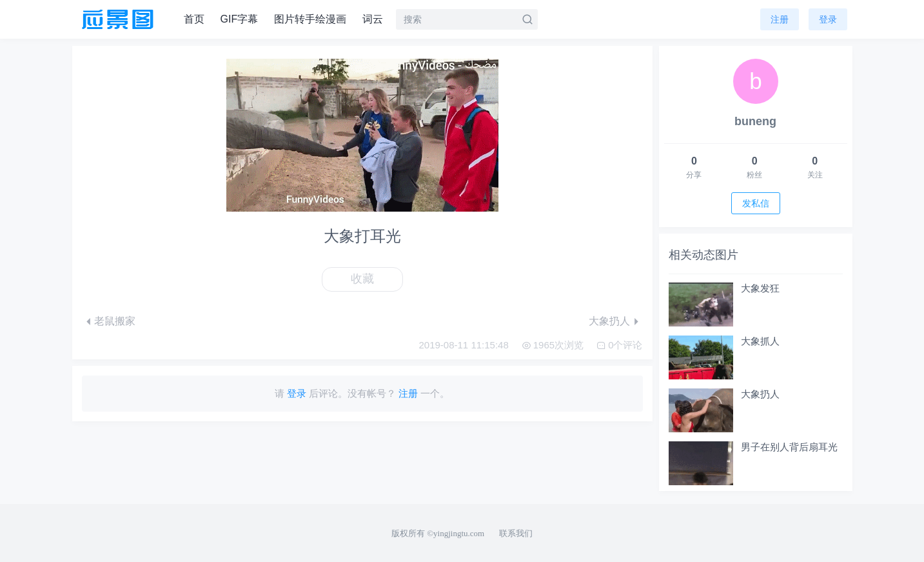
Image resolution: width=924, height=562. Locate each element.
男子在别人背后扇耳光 (789, 447)
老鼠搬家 (115, 321)
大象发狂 (760, 288)
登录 (828, 19)
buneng (755, 121)
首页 (194, 19)
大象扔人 (609, 321)
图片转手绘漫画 (310, 19)
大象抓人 (760, 341)
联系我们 (516, 533)
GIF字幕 (240, 19)
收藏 (362, 279)
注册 (780, 19)
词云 (373, 19)
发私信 (756, 203)
